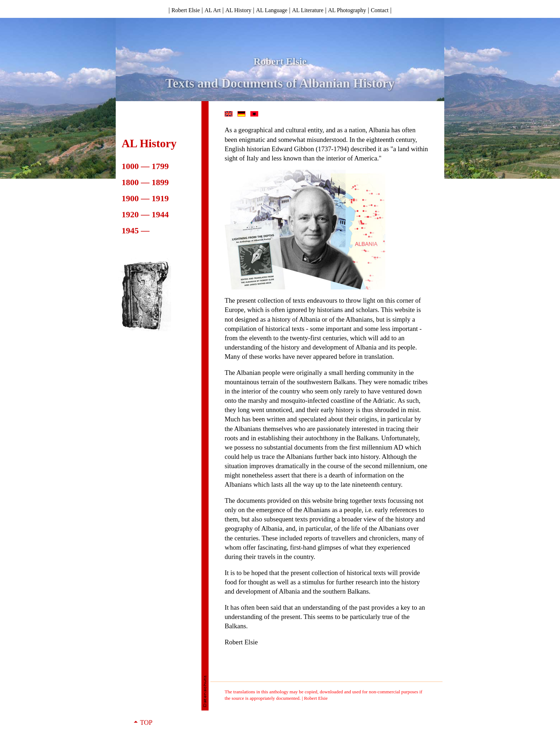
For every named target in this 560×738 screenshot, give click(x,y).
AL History (238, 10)
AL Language (272, 10)
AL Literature (308, 10)
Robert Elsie (186, 10)
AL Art (213, 10)
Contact (380, 10)
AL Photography (347, 10)
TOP (146, 722)
